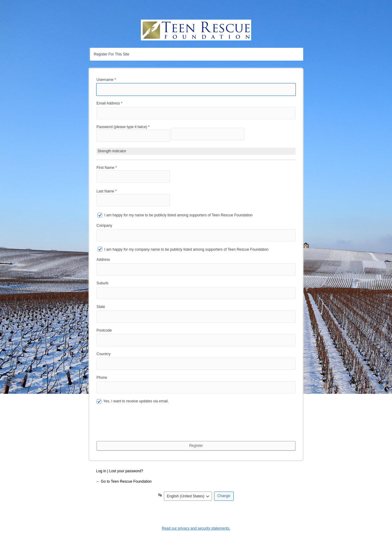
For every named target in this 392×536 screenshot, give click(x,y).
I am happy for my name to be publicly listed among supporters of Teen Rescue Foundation (179, 215)
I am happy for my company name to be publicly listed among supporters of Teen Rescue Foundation (187, 249)
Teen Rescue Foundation (196, 30)
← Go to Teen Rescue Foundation (124, 481)
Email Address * (109, 103)
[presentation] (143, 427)
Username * (106, 80)
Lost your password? (126, 471)
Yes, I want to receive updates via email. (133, 401)
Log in (101, 471)
